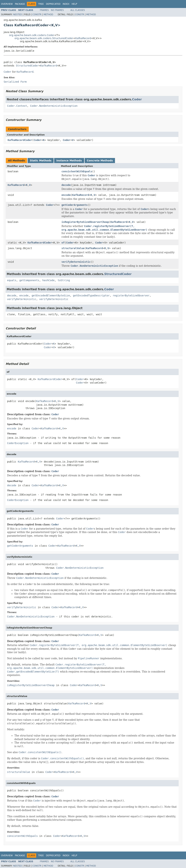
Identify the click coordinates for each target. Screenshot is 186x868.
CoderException (18, 443)
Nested (17, 14)
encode (66, 195)
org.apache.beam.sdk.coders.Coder (32, 35)
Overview (7, 4)
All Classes (78, 10)
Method (48, 14)
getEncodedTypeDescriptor (91, 295)
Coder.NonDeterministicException (54, 106)
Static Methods (41, 161)
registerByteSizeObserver (131, 295)
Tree (41, 4)
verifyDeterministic (76, 262)
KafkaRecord (83, 38)
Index (66, 4)
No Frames (57, 10)
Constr (37, 14)
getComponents (29, 280)
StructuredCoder (27, 66)
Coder (137, 99)
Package (20, 4)
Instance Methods (69, 161)
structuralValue (73, 248)
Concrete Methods (100, 161)
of (63, 243)
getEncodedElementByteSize (51, 295)
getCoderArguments (75, 205)
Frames (44, 10)
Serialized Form (15, 82)
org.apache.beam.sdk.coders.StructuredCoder (44, 38)
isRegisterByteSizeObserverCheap (85, 222)
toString (64, 280)
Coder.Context (17, 106)
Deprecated (53, 4)
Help (74, 4)
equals (12, 280)
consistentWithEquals (77, 171)
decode (66, 185)
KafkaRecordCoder (20, 140)
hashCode (48, 280)
